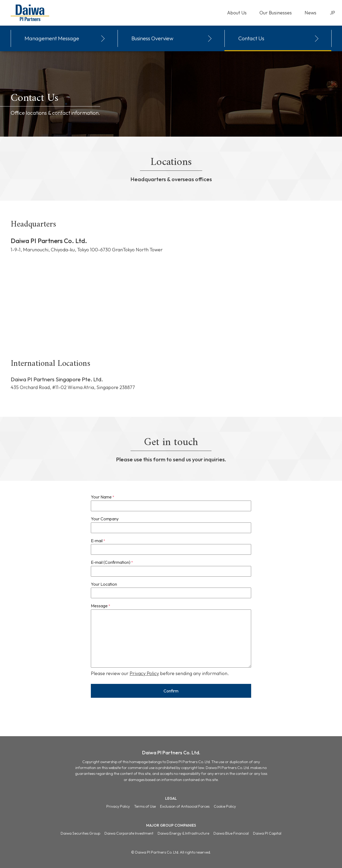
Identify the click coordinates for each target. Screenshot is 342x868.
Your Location (104, 584)
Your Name (103, 497)
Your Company (105, 519)
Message (101, 606)
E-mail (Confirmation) (112, 562)
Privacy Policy (144, 673)
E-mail (98, 541)
